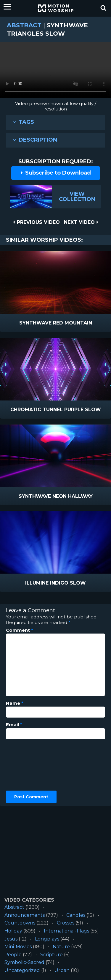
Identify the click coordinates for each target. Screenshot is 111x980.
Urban (62, 970)
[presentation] (30, 765)
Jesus (11, 939)
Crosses (66, 923)
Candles (76, 915)
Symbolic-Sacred (24, 962)
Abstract (24, 25)
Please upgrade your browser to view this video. (55, 72)
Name (15, 703)
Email (14, 725)
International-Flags (66, 931)
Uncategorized (22, 970)
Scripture (52, 955)
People (13, 955)
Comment (20, 630)
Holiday (13, 931)
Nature (61, 947)
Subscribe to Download (55, 173)
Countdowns (20, 923)
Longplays (47, 939)
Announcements (25, 915)
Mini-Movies (18, 947)
